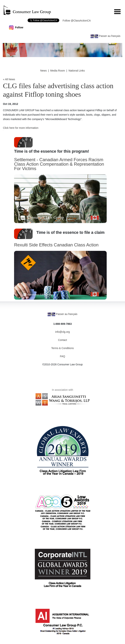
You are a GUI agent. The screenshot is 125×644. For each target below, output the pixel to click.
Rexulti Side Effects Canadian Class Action (56, 245)
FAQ (62, 356)
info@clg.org (62, 332)
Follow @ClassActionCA (77, 21)
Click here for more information (21, 128)
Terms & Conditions (62, 348)
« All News (9, 79)
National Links (77, 71)
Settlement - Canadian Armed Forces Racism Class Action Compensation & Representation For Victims (59, 164)
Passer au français (105, 36)
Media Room (57, 71)
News (43, 71)
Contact (62, 340)
